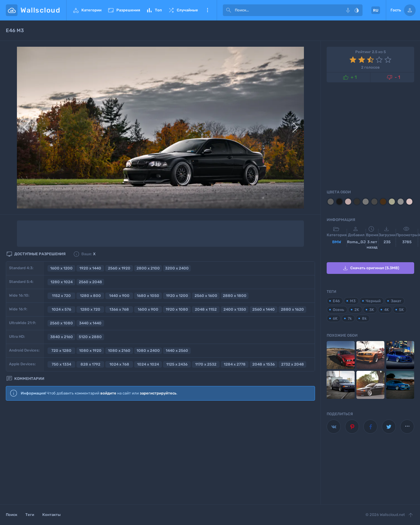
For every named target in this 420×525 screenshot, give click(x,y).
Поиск (12, 515)
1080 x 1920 (90, 351)
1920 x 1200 (177, 296)
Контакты (51, 515)
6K (335, 318)
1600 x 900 (148, 309)
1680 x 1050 (148, 296)
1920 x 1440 (90, 268)
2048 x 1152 (206, 309)
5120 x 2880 (90, 337)
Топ (154, 10)
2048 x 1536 (264, 364)
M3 (353, 301)
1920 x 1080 (177, 309)
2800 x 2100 (148, 268)
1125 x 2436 (177, 364)
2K (357, 310)
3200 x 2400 (177, 268)
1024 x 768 (119, 364)
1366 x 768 (119, 309)
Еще (207, 10)
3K (372, 310)
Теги (30, 515)
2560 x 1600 (206, 296)
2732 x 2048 (293, 364)
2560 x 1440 (264, 309)
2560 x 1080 (61, 323)
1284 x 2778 (235, 364)
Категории (87, 10)
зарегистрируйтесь (158, 393)
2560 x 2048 (90, 282)
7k (350, 318)
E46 (336, 301)
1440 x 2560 (177, 351)
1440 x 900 (119, 296)
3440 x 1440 (90, 323)
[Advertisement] (160, 453)
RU (376, 10)
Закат (396, 301)
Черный (373, 301)
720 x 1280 (61, 351)
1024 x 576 (61, 309)
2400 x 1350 (235, 309)
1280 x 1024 (62, 282)
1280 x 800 (90, 296)
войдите (108, 393)
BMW (337, 242)
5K (401, 310)
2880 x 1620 (292, 309)
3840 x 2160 (62, 337)
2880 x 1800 (235, 296)
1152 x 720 (61, 296)
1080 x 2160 (119, 351)
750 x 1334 (61, 364)
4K (386, 310)
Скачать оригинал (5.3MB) (371, 268)
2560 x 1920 (119, 268)
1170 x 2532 (206, 364)
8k (364, 318)
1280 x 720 (90, 309)
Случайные (183, 10)
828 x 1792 (90, 364)
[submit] (229, 10)
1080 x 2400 (148, 351)
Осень (338, 310)
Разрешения (124, 10)
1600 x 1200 (61, 268)
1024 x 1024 (148, 364)
